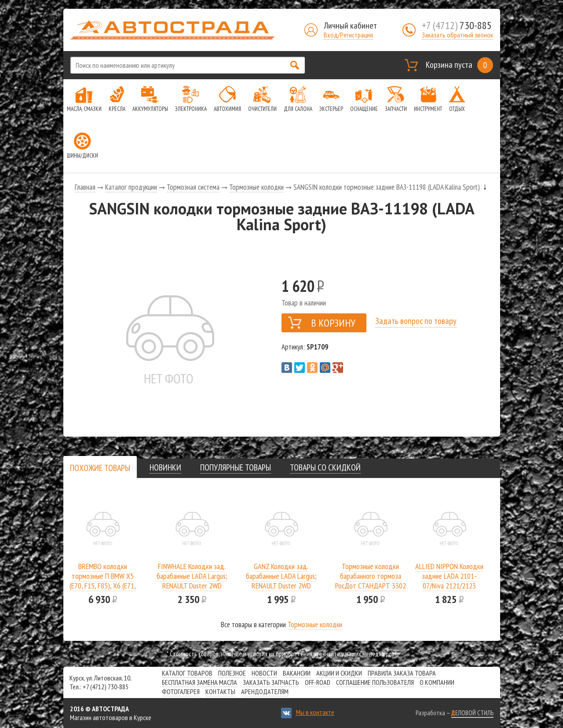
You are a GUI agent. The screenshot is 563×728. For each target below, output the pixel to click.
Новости (264, 673)
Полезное (232, 673)
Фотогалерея (181, 691)
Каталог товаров (187, 673)
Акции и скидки (339, 673)
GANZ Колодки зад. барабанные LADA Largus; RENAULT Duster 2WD (281, 576)
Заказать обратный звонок (457, 35)
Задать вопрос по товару (416, 321)
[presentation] (100, 468)
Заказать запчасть (271, 682)
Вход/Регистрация (348, 35)
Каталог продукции (131, 187)
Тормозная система (193, 187)
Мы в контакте (315, 712)
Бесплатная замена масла (199, 682)
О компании (437, 682)
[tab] (100, 468)
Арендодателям (265, 691)
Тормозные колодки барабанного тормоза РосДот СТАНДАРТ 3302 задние (371, 581)
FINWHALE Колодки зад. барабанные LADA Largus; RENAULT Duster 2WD (192, 576)
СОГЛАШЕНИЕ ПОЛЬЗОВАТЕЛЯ (375, 682)
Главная (85, 187)
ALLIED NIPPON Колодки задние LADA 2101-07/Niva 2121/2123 (449, 576)
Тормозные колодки (256, 187)
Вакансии (297, 673)
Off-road (318, 682)
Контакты (220, 691)
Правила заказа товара (402, 673)
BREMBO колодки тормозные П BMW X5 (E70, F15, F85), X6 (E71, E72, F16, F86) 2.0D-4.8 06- (103, 586)
